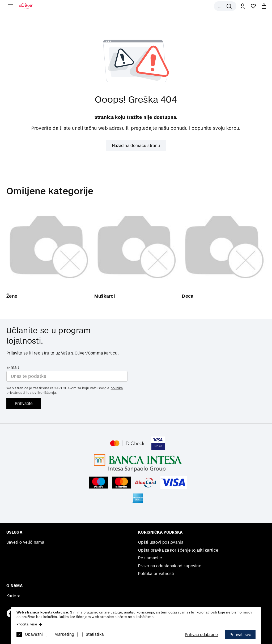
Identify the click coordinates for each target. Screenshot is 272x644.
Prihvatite (24, 404)
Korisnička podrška (160, 532)
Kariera (13, 596)
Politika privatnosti (156, 574)
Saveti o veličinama (25, 543)
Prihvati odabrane (201, 635)
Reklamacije (150, 558)
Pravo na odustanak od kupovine (170, 566)
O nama (14, 586)
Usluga (14, 532)
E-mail (13, 368)
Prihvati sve (240, 635)
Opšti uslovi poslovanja (161, 543)
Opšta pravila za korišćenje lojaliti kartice (178, 550)
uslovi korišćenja (42, 393)
